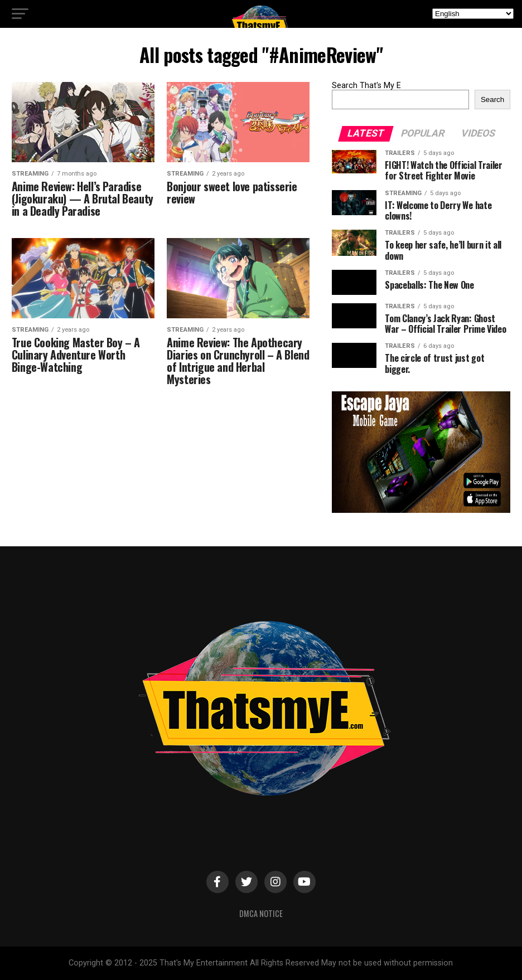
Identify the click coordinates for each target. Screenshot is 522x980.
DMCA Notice (261, 913)
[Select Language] (473, 14)
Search (492, 100)
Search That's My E (366, 86)
